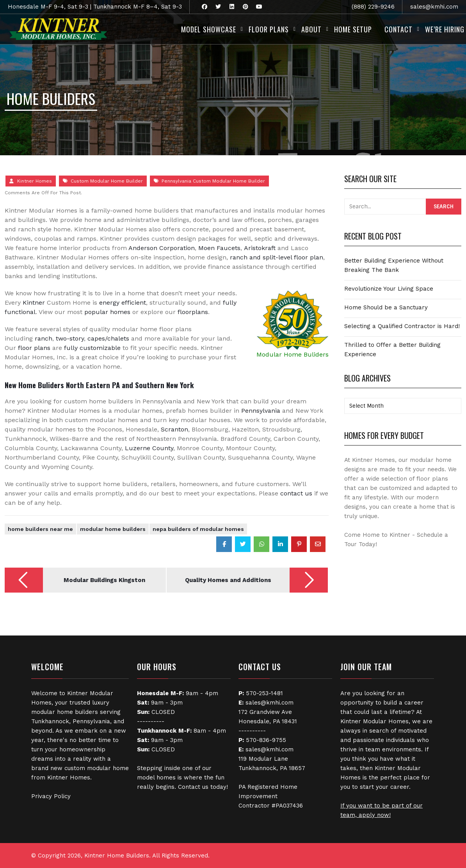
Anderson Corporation (162, 248)
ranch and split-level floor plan (277, 257)
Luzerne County (149, 448)
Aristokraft (260, 248)
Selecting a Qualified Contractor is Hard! (402, 326)
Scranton (174, 429)
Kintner (34, 303)
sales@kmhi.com (434, 7)
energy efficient (122, 303)
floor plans (34, 348)
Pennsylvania (261, 411)
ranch (44, 338)
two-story (70, 338)
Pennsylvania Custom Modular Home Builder (213, 181)
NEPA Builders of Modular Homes (198, 529)
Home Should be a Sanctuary (386, 307)
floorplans (193, 312)
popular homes (107, 312)
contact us (296, 493)
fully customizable (92, 348)
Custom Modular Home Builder (107, 181)
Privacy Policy (51, 796)
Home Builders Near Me (40, 529)
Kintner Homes (35, 181)
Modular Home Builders (113, 529)
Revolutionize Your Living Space (389, 289)
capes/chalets (108, 338)
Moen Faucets (219, 248)
